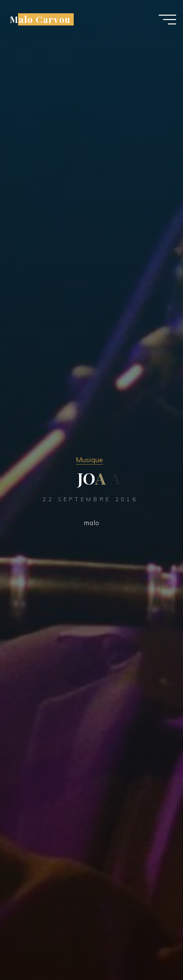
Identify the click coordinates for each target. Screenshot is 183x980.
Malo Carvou (40, 19)
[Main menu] (167, 20)
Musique (90, 460)
